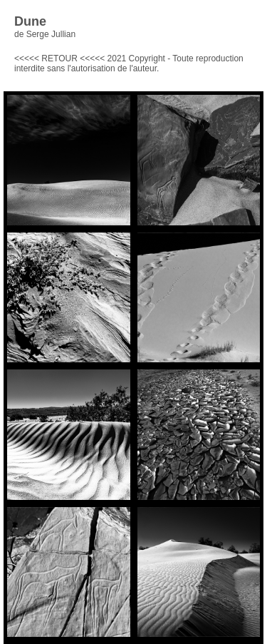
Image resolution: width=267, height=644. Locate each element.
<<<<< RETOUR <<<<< (59, 58)
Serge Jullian (51, 34)
